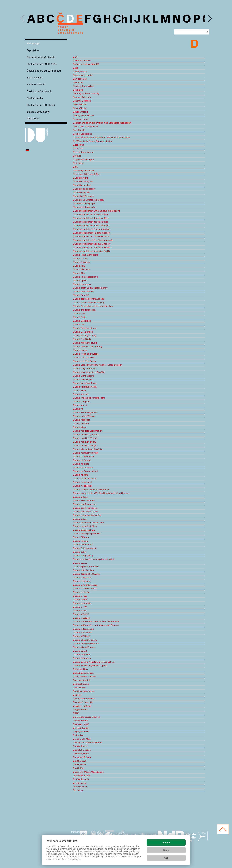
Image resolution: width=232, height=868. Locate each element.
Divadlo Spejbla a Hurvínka (86, 567)
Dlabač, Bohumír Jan (83, 673)
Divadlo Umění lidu (82, 603)
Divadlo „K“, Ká (80, 259)
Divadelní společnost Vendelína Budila (91, 251)
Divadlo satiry (80, 552)
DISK (75, 167)
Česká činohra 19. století (41, 105)
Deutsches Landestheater (86, 127)
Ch (120, 19)
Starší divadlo (35, 78)
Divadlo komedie (81, 394)
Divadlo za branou (82, 658)
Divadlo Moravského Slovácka (88, 449)
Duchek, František (82, 750)
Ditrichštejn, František (84, 171)
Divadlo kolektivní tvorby (85, 387)
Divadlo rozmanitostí (83, 545)
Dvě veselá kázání (82, 776)
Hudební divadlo (36, 85)
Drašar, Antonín (81, 721)
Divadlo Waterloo (81, 655)
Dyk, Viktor (78, 790)
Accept (166, 842)
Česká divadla (35, 98)
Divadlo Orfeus (80, 497)
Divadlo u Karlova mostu (85, 589)
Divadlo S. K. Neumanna (85, 548)
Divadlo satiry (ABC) (83, 556)
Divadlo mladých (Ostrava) (86, 435)
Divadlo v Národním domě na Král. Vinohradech (96, 622)
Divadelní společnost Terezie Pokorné (91, 237)
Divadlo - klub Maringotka (85, 255)
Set (166, 858)
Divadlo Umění (80, 600)
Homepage (33, 44)
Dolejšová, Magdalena (84, 691)
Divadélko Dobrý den (83, 182)
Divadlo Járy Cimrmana (85, 369)
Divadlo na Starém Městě (85, 471)
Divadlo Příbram (81, 537)
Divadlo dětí (79, 325)
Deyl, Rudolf (79, 130)
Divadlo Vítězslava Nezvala (86, 644)
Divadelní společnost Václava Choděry (92, 244)
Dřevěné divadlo (81, 728)
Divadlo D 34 (79, 314)
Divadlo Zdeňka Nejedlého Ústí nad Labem (94, 662)
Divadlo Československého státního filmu (93, 306)
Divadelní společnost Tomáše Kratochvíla (93, 240)
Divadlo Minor (80, 427)
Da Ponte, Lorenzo (82, 61)
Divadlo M (78, 409)
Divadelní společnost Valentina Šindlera (92, 248)
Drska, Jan (78, 735)
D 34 (75, 57)
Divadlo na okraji (81, 464)
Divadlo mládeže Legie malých (88, 431)
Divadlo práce (80, 519)
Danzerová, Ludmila (83, 75)
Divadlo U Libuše (81, 592)
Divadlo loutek (80, 405)
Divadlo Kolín (79, 391)
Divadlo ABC (79, 266)
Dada (76, 68)
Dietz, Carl (78, 149)
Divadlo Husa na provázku (86, 354)
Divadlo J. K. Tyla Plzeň (84, 358)
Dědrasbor (78, 83)
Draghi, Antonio (81, 710)
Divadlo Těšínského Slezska (86, 574)
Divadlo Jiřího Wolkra (83, 376)
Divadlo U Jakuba (82, 581)
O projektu (33, 50)
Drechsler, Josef (81, 724)
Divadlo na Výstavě (82, 482)
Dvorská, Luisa (80, 787)
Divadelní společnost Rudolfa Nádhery (92, 233)
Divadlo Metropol (81, 420)
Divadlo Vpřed (80, 651)
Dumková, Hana (81, 754)
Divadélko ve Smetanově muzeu (88, 200)
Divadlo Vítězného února (85, 640)
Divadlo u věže (80, 596)
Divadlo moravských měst (86, 453)
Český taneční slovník (39, 91)
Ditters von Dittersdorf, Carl (86, 174)
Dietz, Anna (78, 145)
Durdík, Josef (79, 761)
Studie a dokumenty (38, 112)
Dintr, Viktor (79, 163)
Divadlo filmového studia (85, 343)
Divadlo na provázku (83, 468)
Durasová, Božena (82, 757)
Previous (23, 19)
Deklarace (78, 90)
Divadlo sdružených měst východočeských (94, 559)
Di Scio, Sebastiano (82, 134)
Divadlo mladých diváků (85, 442)
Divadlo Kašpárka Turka (85, 383)
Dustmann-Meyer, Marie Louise (88, 772)
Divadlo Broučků (81, 295)
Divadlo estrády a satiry (84, 336)
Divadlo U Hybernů (82, 578)
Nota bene (33, 119)
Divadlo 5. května (81, 262)
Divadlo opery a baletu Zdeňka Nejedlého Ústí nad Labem (101, 493)
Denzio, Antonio (81, 112)
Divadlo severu (80, 563)
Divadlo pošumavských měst (87, 515)
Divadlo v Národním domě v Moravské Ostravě (96, 625)
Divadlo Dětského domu (85, 328)
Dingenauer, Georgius (83, 160)
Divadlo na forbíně (82, 460)
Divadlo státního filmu (84, 570)
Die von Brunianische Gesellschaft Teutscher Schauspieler (101, 138)
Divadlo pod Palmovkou (85, 504)
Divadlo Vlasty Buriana (84, 647)
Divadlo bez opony (82, 284)
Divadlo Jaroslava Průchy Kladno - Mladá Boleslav (98, 365)
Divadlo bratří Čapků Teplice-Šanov (90, 288)
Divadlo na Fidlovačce (84, 457)
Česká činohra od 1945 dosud (44, 71)
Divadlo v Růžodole (82, 633)
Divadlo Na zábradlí (82, 486)
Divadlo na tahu (81, 475)
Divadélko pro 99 (81, 193)
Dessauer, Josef (81, 119)
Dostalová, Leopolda (83, 702)
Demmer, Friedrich (82, 97)
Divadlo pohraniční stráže (85, 512)
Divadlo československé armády (89, 303)
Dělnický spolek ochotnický (86, 94)
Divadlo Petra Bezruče (84, 501)
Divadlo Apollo (80, 281)
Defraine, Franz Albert (83, 86)
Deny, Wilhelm (80, 105)
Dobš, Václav (79, 688)
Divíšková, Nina (80, 669)
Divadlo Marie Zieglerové (85, 413)
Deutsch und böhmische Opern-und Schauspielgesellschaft (102, 123)
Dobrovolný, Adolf (82, 680)
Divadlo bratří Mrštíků (83, 292)
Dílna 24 (77, 156)
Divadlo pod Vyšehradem (85, 508)
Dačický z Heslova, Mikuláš (86, 64)
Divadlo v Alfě (80, 611)
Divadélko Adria (81, 178)
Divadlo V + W (80, 607)
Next (210, 19)
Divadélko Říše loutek (83, 196)
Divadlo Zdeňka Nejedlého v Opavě (90, 666)
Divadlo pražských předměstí (87, 534)
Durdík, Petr (79, 768)
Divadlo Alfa (79, 273)
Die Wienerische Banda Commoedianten (93, 141)
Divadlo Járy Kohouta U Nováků (89, 372)
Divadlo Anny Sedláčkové (85, 277)
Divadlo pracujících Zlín (84, 530)
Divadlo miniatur (81, 424)
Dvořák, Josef (80, 783)
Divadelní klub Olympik (84, 204)
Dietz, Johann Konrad (83, 152)
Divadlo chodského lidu (84, 310)
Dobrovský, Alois (81, 684)
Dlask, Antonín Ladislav (84, 677)
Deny (166, 850)
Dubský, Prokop (81, 746)
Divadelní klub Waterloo (84, 207)
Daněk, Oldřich (80, 72)
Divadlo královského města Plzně (89, 398)
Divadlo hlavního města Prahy (88, 347)
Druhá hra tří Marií (82, 739)
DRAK (76, 713)
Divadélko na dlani (82, 185)
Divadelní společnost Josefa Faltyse (91, 222)
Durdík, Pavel (79, 765)
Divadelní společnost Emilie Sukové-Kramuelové (96, 211)
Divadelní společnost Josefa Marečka (91, 226)
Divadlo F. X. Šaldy (82, 339)
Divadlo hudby (80, 350)
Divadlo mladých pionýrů (85, 446)
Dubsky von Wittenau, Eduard (87, 743)
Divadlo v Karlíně (81, 614)
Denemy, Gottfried (82, 101)
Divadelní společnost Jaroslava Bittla (91, 218)
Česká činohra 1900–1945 (42, 64)
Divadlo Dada (80, 317)
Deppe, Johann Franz (83, 116)
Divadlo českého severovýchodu (89, 299)
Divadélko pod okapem (84, 189)
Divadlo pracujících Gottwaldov (88, 523)
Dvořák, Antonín (81, 779)
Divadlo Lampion (81, 402)
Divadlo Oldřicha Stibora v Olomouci (91, 490)
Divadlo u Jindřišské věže (85, 585)
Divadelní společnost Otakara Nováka (91, 229)
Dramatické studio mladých (86, 717)
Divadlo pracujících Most (85, 526)
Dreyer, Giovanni (81, 732)
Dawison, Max (80, 79)
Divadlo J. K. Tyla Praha (84, 361)
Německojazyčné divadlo (41, 57)
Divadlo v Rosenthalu (83, 629)
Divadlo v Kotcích (81, 618)
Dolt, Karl (77, 695)
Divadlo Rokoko (81, 541)
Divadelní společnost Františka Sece (91, 215)
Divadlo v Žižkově (81, 636)
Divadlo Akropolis (81, 270)
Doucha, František (82, 706)
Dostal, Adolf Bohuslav (84, 699)
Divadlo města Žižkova (84, 416)
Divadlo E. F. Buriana (83, 332)
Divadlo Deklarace (82, 321)
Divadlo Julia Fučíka (83, 380)
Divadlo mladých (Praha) (85, 438)
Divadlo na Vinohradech (85, 479)
